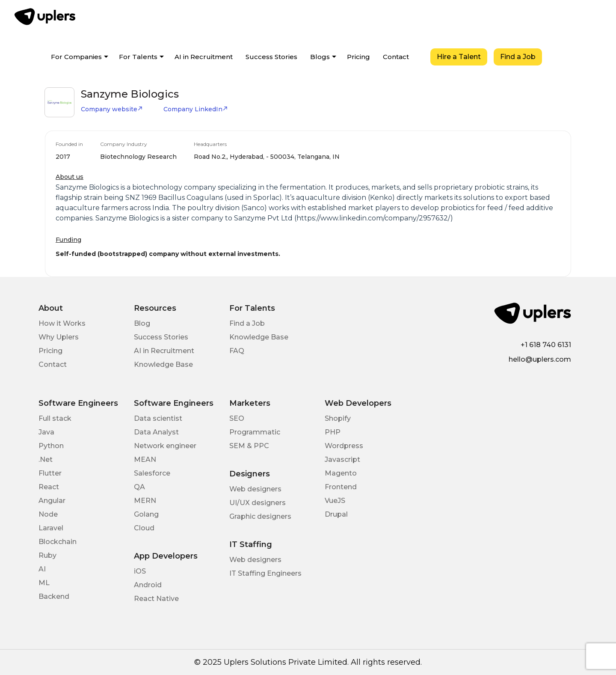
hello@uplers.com (540, 359)
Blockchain (58, 542)
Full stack (55, 418)
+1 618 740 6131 (546, 345)
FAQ (237, 351)
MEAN (145, 459)
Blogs (320, 57)
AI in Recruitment (204, 57)
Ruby (47, 555)
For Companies (76, 57)
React (49, 487)
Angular (52, 501)
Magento (341, 473)
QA (139, 487)
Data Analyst (156, 432)
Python (51, 446)
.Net (46, 459)
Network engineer (165, 446)
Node (48, 514)
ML (44, 583)
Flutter (50, 473)
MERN (145, 501)
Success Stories (271, 57)
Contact (396, 57)
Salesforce (152, 473)
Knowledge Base (163, 364)
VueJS (335, 501)
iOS (140, 571)
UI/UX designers (258, 503)
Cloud (144, 528)
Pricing (358, 57)
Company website (112, 109)
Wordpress (344, 446)
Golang (146, 514)
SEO (237, 418)
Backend (54, 596)
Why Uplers (59, 337)
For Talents (138, 57)
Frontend (341, 487)
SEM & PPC (249, 446)
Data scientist (158, 418)
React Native (156, 599)
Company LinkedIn (196, 109)
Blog (142, 323)
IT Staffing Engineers (265, 573)
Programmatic (255, 432)
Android (148, 585)
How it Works (62, 323)
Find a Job (518, 57)
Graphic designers (260, 516)
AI (42, 569)
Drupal (336, 514)
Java (46, 432)
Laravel (51, 528)
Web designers (255, 489)
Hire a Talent (459, 57)
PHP (333, 432)
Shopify (338, 418)
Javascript (342, 459)
